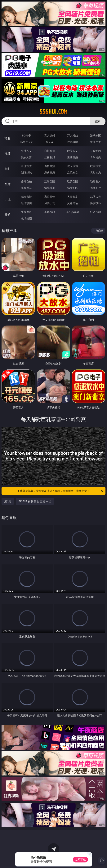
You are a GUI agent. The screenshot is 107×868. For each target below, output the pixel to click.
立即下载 (80, 859)
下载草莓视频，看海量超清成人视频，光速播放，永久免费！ (60, 491)
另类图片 (96, 188)
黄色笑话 (73, 203)
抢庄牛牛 (96, 142)
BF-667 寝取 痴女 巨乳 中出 (35, 501)
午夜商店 (26, 212)
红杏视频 (96, 212)
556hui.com (53, 112)
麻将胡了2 (26, 142)
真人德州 (50, 135)
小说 (7, 199)
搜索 (98, 121)
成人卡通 (73, 166)
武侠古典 (96, 197)
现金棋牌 (73, 142)
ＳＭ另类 (96, 157)
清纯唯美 (50, 188)
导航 (7, 215)
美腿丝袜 (26, 188)
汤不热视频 (73, 212)
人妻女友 (73, 197)
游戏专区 (96, 135)
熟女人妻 (26, 157)
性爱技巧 (96, 203)
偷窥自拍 (26, 181)
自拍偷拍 (50, 151)
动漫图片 (96, 181)
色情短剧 (26, 218)
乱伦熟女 (73, 173)
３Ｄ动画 (96, 151)
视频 (7, 153)
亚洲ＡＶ (26, 151)
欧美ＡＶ (73, 151)
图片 (7, 184)
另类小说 (50, 203)
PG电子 (27, 135)
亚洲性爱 (26, 166)
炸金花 (50, 142)
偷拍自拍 (50, 166)
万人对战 (73, 135)
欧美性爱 (96, 166)
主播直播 (73, 157)
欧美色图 (73, 181)
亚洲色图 (50, 181)
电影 (7, 169)
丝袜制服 (50, 157)
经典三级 (50, 173)
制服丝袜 (26, 173)
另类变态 (96, 173)
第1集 (8, 501)
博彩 (7, 138)
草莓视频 (50, 212)
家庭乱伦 (50, 197)
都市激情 (26, 197)
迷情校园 (26, 203)
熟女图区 (73, 188)
